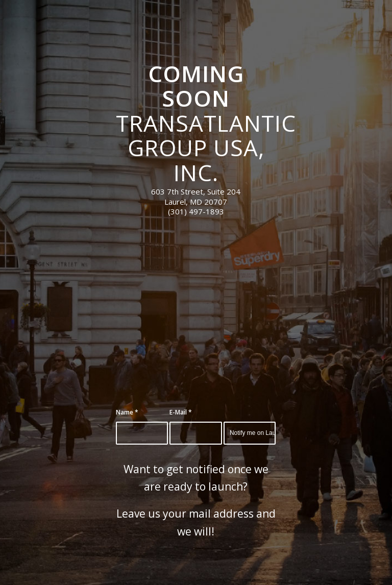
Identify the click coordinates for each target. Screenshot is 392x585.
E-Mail (181, 412)
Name (127, 412)
